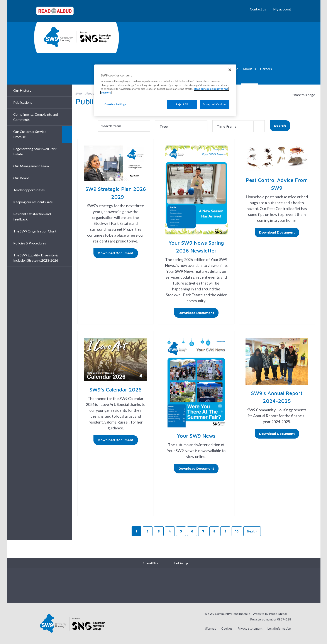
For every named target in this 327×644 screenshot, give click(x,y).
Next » (252, 531)
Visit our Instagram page (255, 585)
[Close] (230, 70)
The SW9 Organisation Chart (35, 231)
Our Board (21, 178)
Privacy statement (250, 628)
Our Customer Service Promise (30, 134)
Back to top (181, 563)
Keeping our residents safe (33, 202)
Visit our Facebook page (277, 585)
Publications (23, 102)
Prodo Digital (278, 614)
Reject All (182, 104)
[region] (165, 91)
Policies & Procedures (30, 243)
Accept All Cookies (215, 104)
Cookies (227, 628)
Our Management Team (31, 166)
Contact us (258, 9)
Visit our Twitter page (266, 585)
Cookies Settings (115, 104)
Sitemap (211, 628)
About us (249, 69)
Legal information (279, 628)
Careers (266, 69)
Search (288, 69)
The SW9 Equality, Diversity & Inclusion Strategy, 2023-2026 (36, 258)
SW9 (79, 93)
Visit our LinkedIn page (288, 585)
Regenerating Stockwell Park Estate (35, 151)
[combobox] (181, 126)
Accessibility (150, 563)
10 (237, 531)
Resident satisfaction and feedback (32, 216)
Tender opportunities (29, 190)
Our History (22, 90)
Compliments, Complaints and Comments (36, 117)
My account (282, 9)
